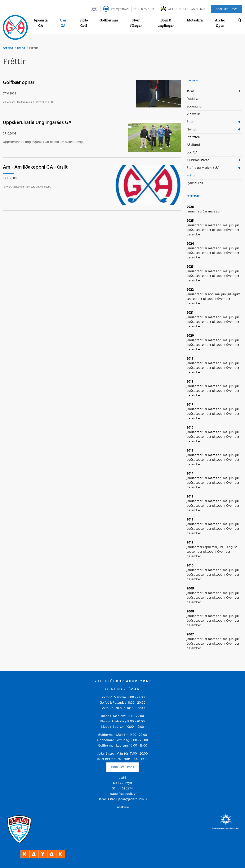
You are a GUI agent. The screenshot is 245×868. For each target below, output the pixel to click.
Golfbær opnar (19, 83)
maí (226, 225)
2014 (190, 474)
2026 (190, 207)
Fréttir (34, 48)
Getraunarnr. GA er (187, 9)
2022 (190, 290)
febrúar (202, 212)
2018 (190, 382)
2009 (190, 589)
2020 (190, 336)
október (218, 230)
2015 (190, 451)
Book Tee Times (122, 767)
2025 (190, 221)
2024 (190, 244)
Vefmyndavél (120, 9)
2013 (190, 497)
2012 (190, 520)
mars (212, 212)
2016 (190, 428)
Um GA (21, 48)
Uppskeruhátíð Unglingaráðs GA (37, 123)
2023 (190, 267)
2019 (190, 359)
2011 (190, 543)
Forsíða (8, 48)
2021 (190, 313)
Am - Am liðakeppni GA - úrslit (35, 167)
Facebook (122, 807)
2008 (190, 612)
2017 (190, 405)
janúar (192, 212)
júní (232, 225)
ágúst (191, 230)
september (204, 230)
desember (194, 235)
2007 (190, 635)
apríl (219, 212)
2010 (190, 566)
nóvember (232, 230)
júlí (237, 225)
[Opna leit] (239, 20)
